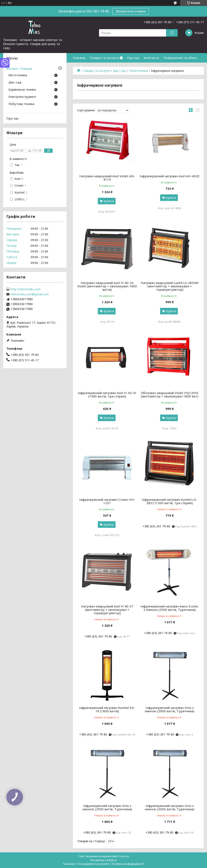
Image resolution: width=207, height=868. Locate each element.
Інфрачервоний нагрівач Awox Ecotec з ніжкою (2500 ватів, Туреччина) (170, 608)
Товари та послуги (104, 58)
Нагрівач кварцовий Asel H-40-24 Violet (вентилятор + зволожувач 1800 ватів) (107, 286)
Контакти (151, 58)
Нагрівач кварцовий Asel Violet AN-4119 (107, 178)
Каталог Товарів (19, 68)
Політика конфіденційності (128, 864)
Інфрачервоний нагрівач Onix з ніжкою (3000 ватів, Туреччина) (170, 807)
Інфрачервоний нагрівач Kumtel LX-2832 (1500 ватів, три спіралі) (170, 501)
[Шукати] (172, 33)
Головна (79, 58)
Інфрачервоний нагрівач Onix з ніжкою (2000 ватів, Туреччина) (170, 709)
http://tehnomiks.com (26, 289)
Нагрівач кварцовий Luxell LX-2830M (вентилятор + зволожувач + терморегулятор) (170, 286)
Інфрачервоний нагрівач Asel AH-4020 (170, 176)
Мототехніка (18, 75)
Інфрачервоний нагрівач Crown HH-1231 (107, 501)
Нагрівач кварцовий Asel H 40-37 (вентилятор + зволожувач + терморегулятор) (107, 610)
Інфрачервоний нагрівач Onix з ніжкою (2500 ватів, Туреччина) (107, 807)
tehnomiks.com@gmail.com (30, 294)
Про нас (133, 58)
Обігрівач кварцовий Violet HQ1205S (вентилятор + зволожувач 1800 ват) (170, 394)
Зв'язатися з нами (131, 11)
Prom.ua (124, 856)
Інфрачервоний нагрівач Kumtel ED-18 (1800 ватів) (107, 709)
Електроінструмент (22, 97)
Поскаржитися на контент (94, 864)
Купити (109, 201)
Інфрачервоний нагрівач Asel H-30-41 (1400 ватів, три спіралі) (107, 394)
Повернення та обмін (180, 58)
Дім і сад (15, 83)
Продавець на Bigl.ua (104, 860)
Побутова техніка (21, 104)
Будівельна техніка (22, 90)
